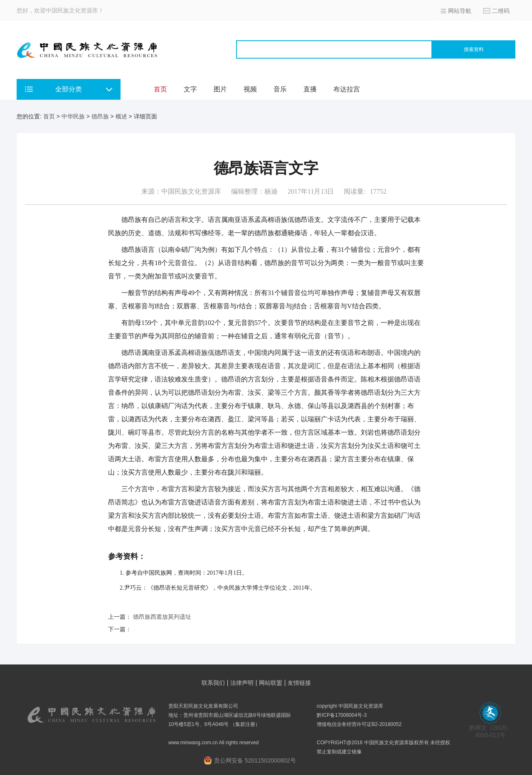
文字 (190, 89)
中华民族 (73, 116)
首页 (160, 89)
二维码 (501, 11)
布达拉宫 (347, 89)
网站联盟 (271, 683)
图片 (220, 89)
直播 (310, 89)
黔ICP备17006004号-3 (342, 715)
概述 (121, 116)
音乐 (280, 89)
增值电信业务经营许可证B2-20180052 (359, 724)
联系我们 (213, 683)
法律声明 (242, 683)
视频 (250, 89)
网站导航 (460, 11)
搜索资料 (474, 49)
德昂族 (100, 116)
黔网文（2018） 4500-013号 (490, 729)
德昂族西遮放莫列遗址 (162, 617)
